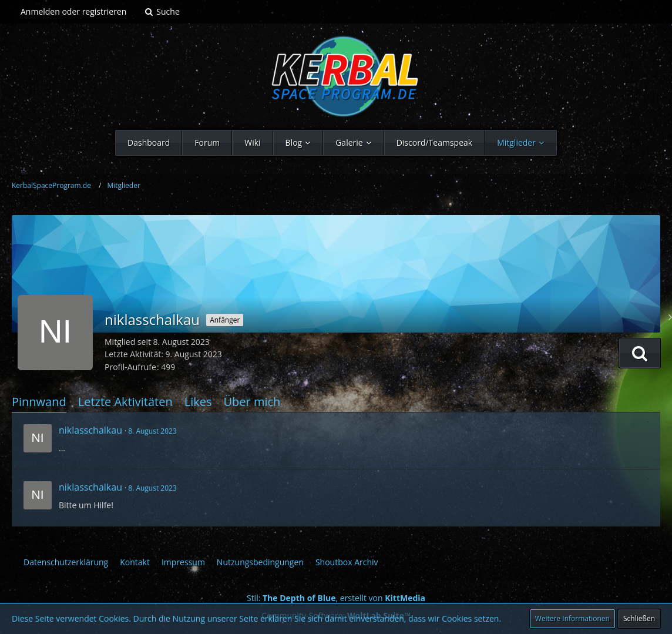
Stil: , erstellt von (336, 598)
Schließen (639, 618)
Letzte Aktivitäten (125, 402)
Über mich (252, 402)
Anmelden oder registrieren (73, 11)
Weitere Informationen (572, 618)
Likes (198, 402)
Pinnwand (39, 402)
